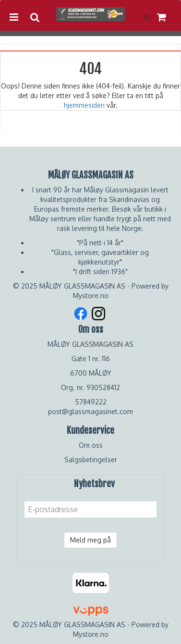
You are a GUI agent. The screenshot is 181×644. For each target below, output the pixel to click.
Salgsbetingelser (91, 460)
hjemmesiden (84, 105)
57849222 (91, 402)
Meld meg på (90, 540)
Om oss (91, 445)
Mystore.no (91, 296)
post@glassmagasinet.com (90, 411)
